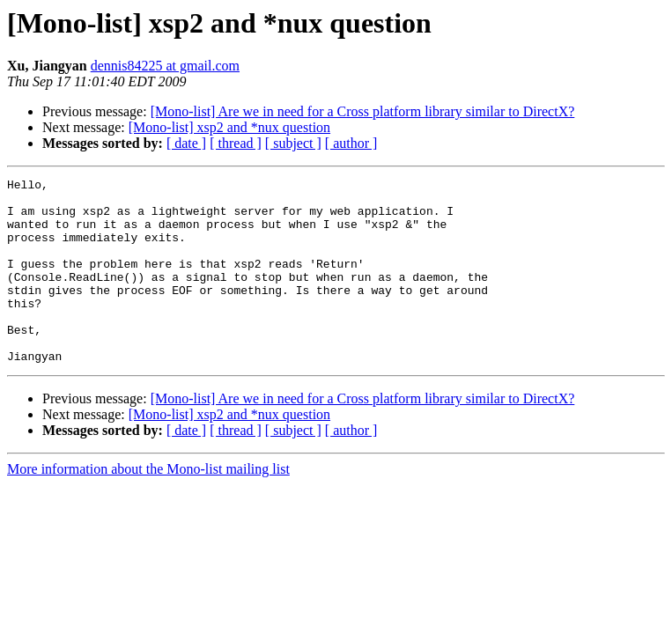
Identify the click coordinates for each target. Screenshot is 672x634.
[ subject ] (293, 143)
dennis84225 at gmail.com (165, 66)
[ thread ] (236, 143)
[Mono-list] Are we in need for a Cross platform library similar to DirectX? (363, 111)
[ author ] (351, 143)
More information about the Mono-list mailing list (148, 506)
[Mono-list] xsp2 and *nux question (229, 127)
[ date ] (186, 143)
